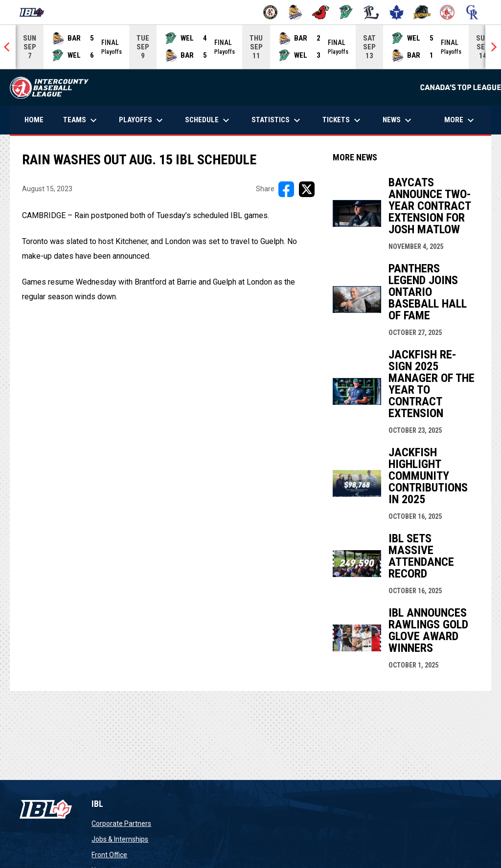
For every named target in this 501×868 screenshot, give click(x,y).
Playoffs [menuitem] (142, 120)
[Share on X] (307, 189)
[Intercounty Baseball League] (35, 12)
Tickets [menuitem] (343, 120)
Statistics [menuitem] (277, 120)
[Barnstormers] (270, 12)
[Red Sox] (447, 12)
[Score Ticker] (250, 47)
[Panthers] (422, 12)
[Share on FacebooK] (286, 189)
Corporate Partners (121, 823)
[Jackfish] (346, 12)
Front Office (109, 855)
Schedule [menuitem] (208, 120)
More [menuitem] (460, 120)
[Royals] (472, 12)
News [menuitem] (398, 120)
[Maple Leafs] (397, 12)
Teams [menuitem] (81, 120)
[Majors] (372, 12)
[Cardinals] (321, 12)
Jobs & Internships (120, 839)
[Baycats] (296, 12)
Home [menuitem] (34, 120)
